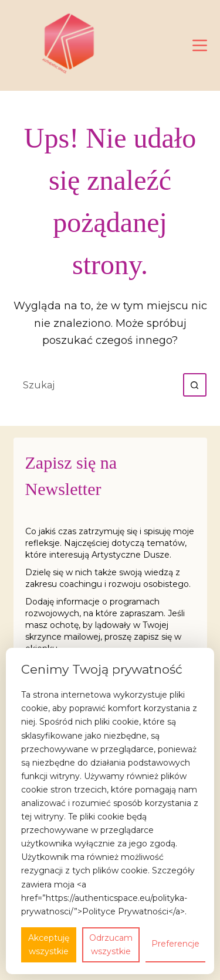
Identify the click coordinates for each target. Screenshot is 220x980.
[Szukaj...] (99, 385)
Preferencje (175, 944)
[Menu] (200, 45)
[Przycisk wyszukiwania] (195, 385)
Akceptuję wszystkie (49, 945)
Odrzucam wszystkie (111, 945)
